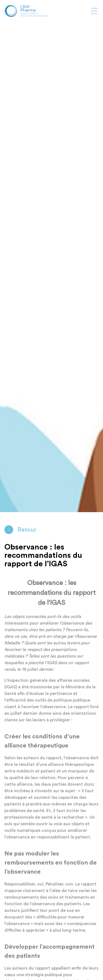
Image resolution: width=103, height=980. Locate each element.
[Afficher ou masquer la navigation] (94, 11)
